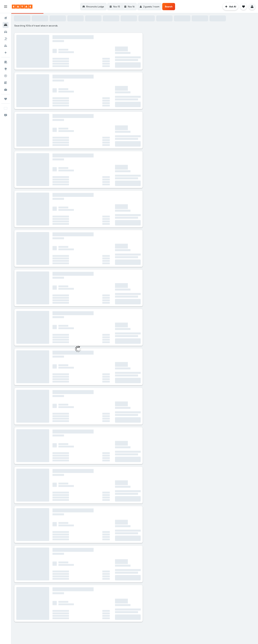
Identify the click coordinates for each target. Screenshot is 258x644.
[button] (6, 7)
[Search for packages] (6, 39)
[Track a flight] (6, 76)
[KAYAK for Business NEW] (6, 90)
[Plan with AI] (6, 53)
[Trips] (6, 99)
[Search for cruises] (6, 46)
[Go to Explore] (6, 69)
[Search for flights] (6, 18)
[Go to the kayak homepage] (22, 7)
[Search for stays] (6, 25)
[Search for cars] (6, 32)
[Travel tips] (6, 83)
